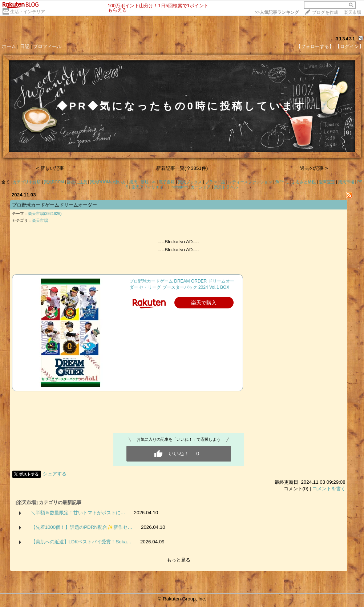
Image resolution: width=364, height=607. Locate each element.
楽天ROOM (54, 182)
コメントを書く (329, 489)
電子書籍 (167, 182)
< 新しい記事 (50, 168)
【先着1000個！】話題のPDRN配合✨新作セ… (82, 527)
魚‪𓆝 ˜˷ (282, 182)
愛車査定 (327, 182)
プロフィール (47, 46)
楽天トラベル (226, 187)
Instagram (179, 187)
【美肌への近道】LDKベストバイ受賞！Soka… (81, 542)
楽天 (133, 182)
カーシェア (201, 187)
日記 (25, 46)
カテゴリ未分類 (27, 182)
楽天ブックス (190, 182)
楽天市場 (352, 12)
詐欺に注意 (77, 182)
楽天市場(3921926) (45, 213)
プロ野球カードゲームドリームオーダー (54, 205)
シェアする (55, 474)
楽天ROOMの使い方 (108, 182)
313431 (346, 39)
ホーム (9, 46)
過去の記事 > (314, 168)
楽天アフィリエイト (149, 187)
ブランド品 (215, 182)
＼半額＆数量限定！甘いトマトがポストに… (78, 513)
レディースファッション (250, 182)
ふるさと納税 (304, 182)
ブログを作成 (325, 12)
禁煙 (145, 182)
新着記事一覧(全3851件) (182, 168)
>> (277, 12)
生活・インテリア (28, 12)
